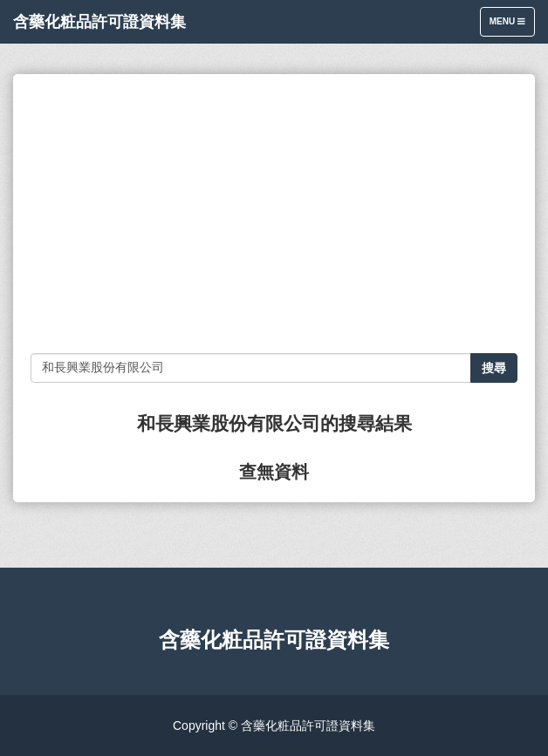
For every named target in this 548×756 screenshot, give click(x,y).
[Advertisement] (274, 214)
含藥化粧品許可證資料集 (99, 22)
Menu (512, 26)
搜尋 (494, 368)
